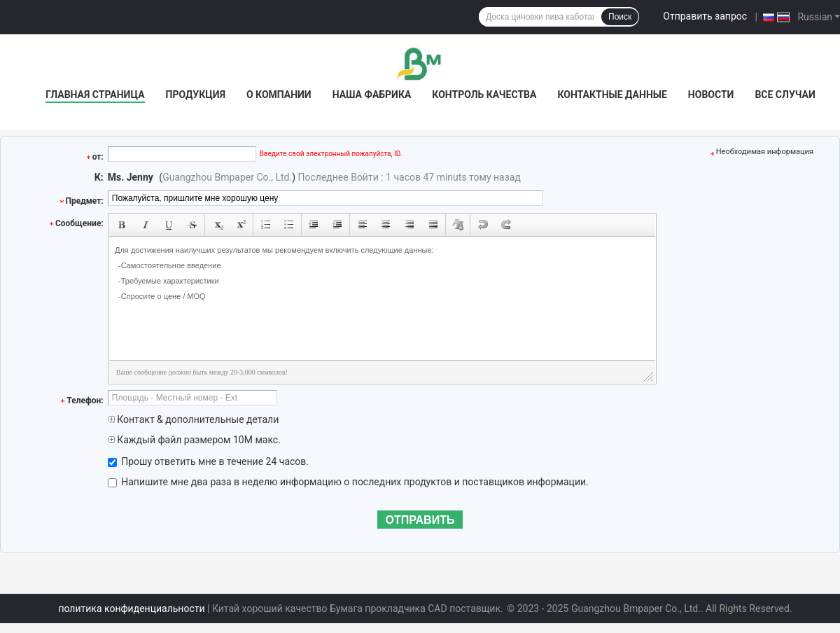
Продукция (196, 95)
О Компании (279, 95)
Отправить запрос (705, 16)
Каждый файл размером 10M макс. (194, 440)
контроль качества (484, 95)
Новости (711, 95)
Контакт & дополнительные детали (194, 419)
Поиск (620, 17)
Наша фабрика (372, 95)
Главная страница (95, 95)
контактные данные (612, 95)
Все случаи (785, 95)
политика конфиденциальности (131, 608)
